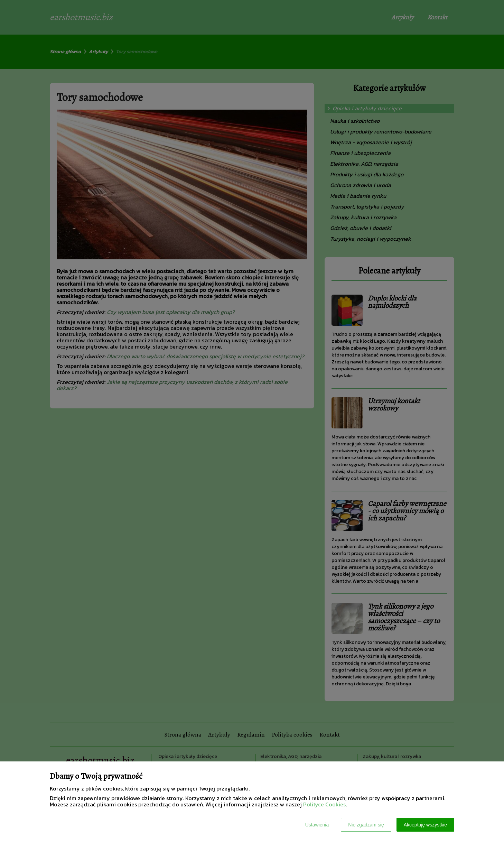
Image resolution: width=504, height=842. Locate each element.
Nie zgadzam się (366, 825)
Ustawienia (317, 825)
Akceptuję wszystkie (425, 825)
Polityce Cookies (324, 804)
